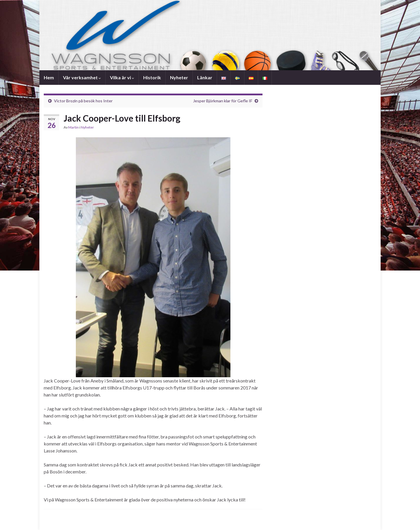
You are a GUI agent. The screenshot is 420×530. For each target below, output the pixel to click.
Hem (49, 77)
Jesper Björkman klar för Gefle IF (223, 101)
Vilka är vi (122, 77)
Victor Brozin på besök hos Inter (83, 101)
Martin (73, 127)
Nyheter (179, 77)
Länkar (205, 77)
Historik (152, 77)
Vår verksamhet (82, 77)
